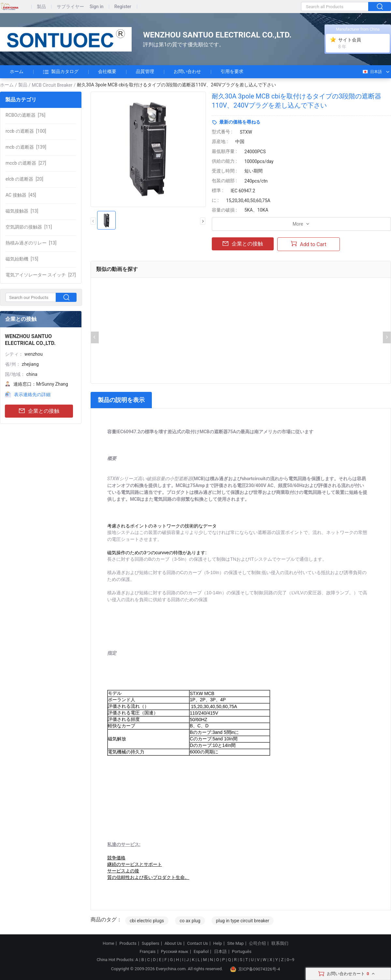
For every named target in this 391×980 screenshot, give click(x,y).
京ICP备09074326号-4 (255, 969)
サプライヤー (70, 7)
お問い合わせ (187, 71)
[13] (22, 211)
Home (108, 943)
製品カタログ (61, 72)
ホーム (17, 71)
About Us (173, 943)
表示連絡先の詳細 (32, 394)
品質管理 (145, 71)
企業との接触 (39, 411)
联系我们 (280, 943)
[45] (21, 195)
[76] (25, 115)
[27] (26, 163)
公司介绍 (257, 943)
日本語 (372, 72)
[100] (26, 131)
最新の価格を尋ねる (240, 122)
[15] (22, 259)
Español (201, 952)
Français (147, 952)
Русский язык (175, 952)
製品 (41, 7)
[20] (24, 179)
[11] (29, 227)
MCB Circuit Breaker (52, 85)
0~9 (290, 960)
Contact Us (197, 943)
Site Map (235, 943)
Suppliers (151, 943)
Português (242, 952)
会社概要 (107, 71)
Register (123, 7)
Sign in (97, 7)
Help (217, 943)
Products (128, 943)
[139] (26, 147)
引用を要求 (232, 71)
